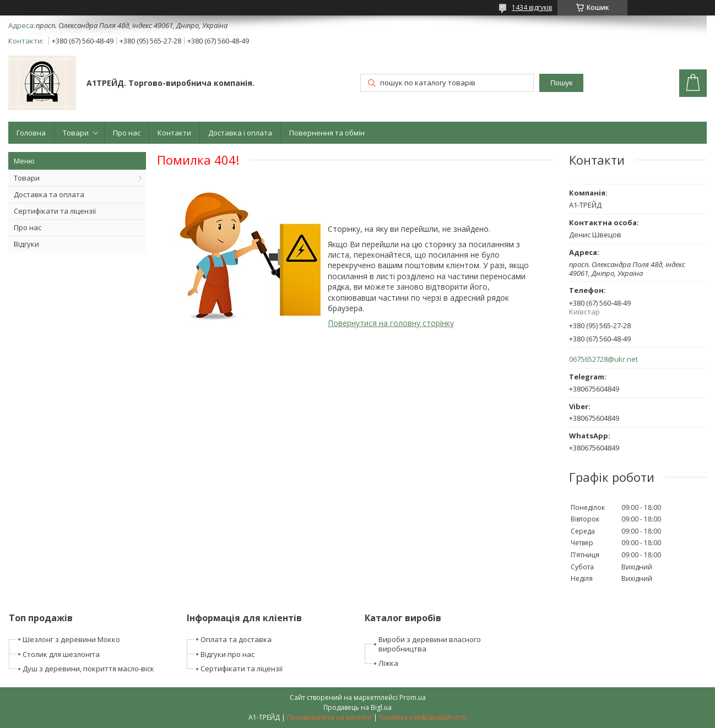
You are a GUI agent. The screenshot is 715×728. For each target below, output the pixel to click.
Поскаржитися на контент (329, 717)
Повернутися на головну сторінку (391, 323)
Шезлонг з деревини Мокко (71, 639)
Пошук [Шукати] (561, 83)
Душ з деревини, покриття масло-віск (88, 669)
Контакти (174, 133)
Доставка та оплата (49, 194)
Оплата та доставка (236, 639)
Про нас (127, 133)
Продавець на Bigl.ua (357, 707)
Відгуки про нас (227, 654)
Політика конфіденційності (423, 717)
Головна (31, 133)
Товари (76, 133)
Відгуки (26, 244)
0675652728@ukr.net (603, 359)
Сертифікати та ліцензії (55, 211)
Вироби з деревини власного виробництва (430, 644)
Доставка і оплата (240, 133)
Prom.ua (413, 697)
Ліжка (388, 663)
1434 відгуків (532, 7)
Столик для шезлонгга (61, 654)
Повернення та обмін (327, 133)
